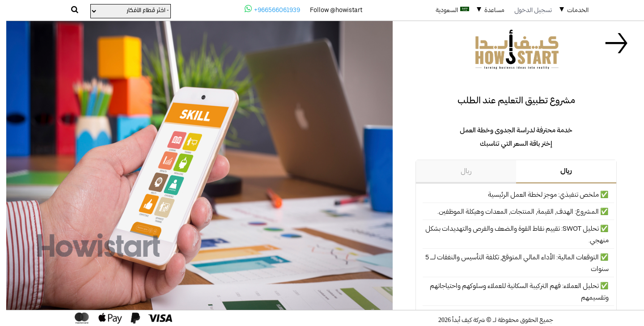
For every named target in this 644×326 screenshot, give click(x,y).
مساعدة (488, 10)
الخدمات (572, 10)
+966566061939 (266, 9)
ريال (560, 171)
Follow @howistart (330, 10)
